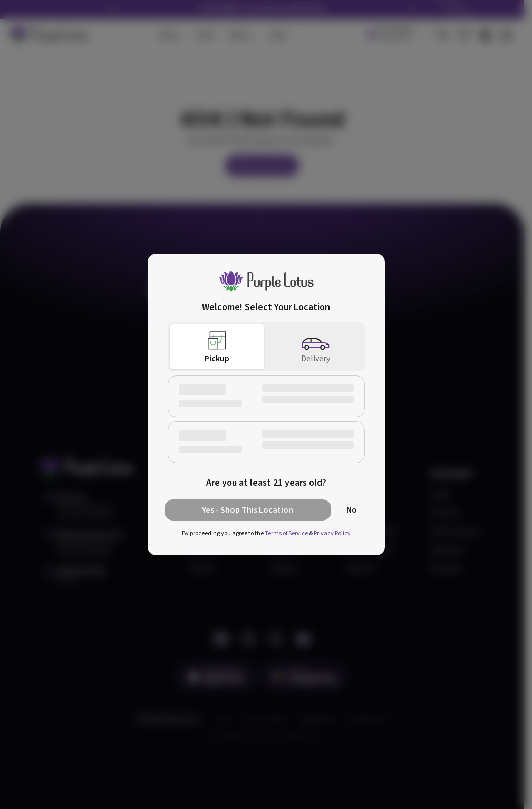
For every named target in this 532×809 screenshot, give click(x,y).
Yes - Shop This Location (248, 510)
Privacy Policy (332, 533)
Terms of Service (286, 533)
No (352, 510)
